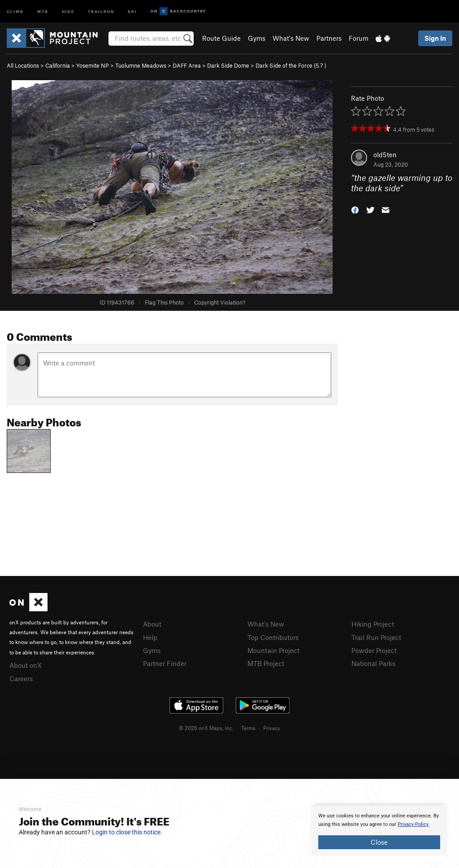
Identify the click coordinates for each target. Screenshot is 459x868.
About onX (26, 665)
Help (150, 637)
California (58, 65)
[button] (355, 209)
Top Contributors (273, 637)
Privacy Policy (413, 824)
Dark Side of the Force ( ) (291, 65)
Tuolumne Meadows (141, 65)
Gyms (257, 38)
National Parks (373, 663)
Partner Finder (165, 663)
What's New (291, 38)
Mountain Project (273, 650)
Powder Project (374, 650)
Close (379, 842)
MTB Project (266, 663)
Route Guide (221, 38)
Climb (15, 11)
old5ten (385, 155)
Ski (132, 11)
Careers (21, 679)
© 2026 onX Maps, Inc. (206, 728)
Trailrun (101, 11)
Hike (68, 11)
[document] (379, 830)
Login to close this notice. (127, 832)
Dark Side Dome (228, 65)
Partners (329, 38)
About (152, 624)
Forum (359, 38)
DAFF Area (187, 65)
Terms (248, 728)
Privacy (272, 728)
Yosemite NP (93, 65)
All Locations (23, 65)
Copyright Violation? (220, 302)
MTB (43, 11)
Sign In (435, 38)
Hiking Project (373, 624)
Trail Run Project (376, 637)
